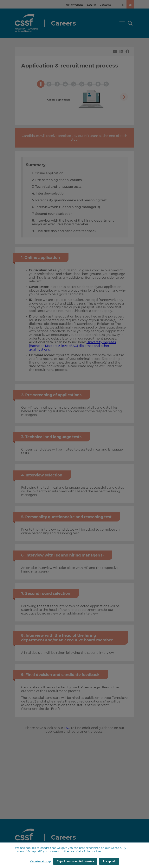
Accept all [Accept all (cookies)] (109, 861)
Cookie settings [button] (41, 861)
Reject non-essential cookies (75, 861)
